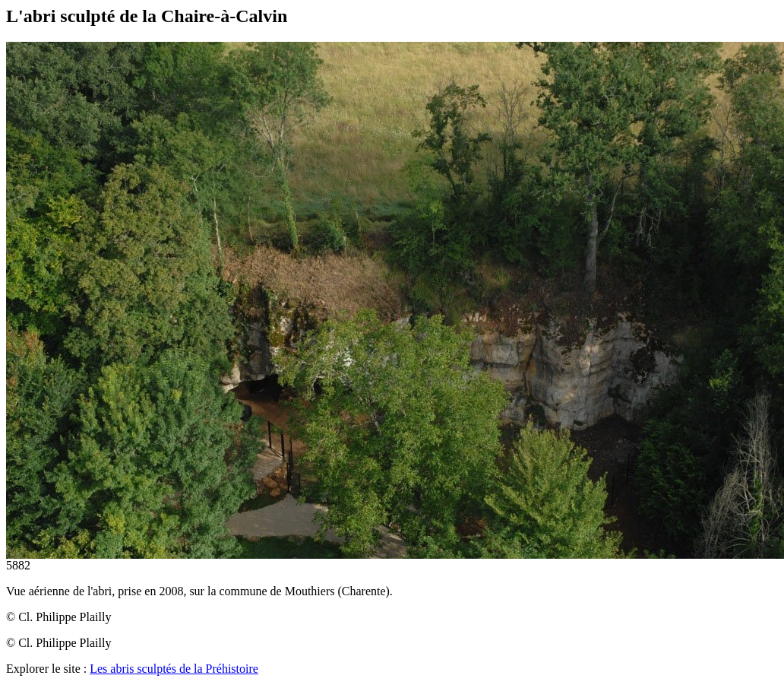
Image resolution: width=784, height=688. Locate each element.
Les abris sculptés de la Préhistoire (174, 669)
